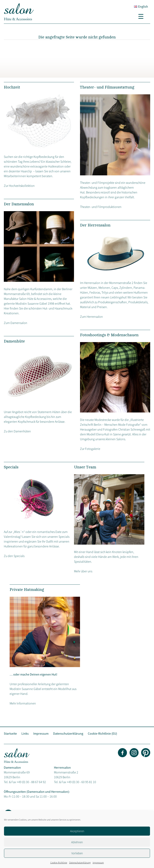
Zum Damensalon (16, 323)
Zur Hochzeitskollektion (19, 186)
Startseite (10, 733)
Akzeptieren (77, 831)
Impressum (98, 862)
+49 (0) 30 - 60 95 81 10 (81, 782)
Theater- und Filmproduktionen (101, 207)
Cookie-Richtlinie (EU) (102, 733)
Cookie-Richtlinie (59, 862)
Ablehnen (77, 842)
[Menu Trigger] (142, 16)
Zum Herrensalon (91, 317)
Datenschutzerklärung (80, 862)
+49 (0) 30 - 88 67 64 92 (31, 782)
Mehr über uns (83, 571)
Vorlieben (77, 853)
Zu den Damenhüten (17, 431)
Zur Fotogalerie (90, 449)
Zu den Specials (14, 556)
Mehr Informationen (23, 703)
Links (25, 733)
